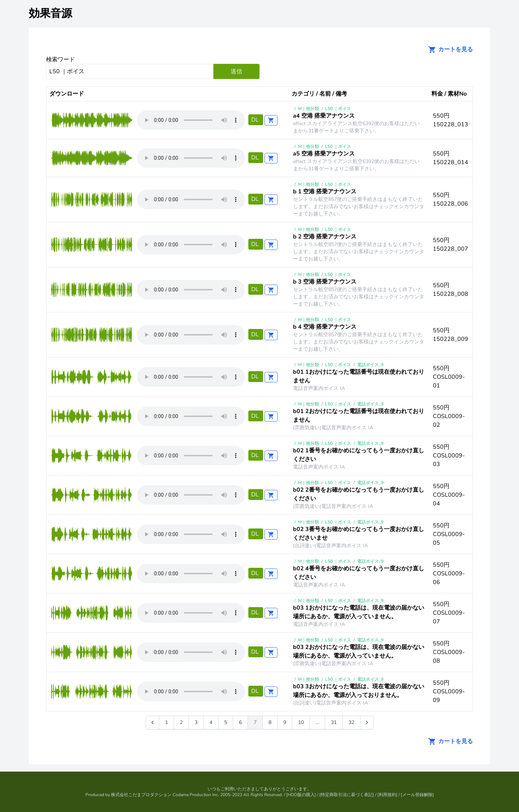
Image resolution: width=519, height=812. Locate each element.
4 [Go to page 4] (211, 722)
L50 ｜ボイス (338, 109)
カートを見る (448, 49)
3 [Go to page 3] (196, 722)
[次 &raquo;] (367, 723)
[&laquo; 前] (152, 723)
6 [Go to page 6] (240, 722)
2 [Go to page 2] (181, 722)
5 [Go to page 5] (226, 722)
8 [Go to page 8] (270, 722)
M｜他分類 (309, 109)
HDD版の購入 (301, 795)
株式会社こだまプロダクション (141, 795)
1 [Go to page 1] (167, 722)
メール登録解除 (417, 795)
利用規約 (387, 795)
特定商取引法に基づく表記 (347, 795)
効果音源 (50, 14)
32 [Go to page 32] (351, 722)
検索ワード (61, 60)
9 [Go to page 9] (285, 722)
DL (256, 120)
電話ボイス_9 (370, 365)
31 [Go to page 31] (334, 722)
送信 (236, 71)
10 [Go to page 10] (301, 722)
